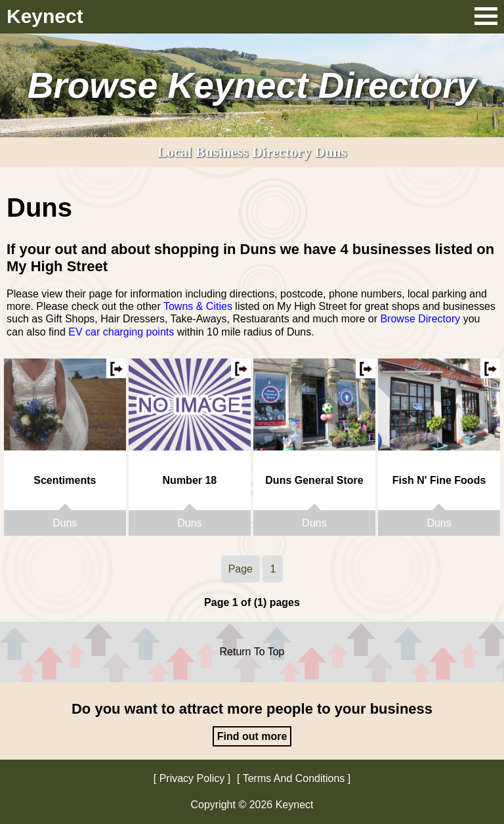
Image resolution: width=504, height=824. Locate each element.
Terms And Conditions (294, 778)
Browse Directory (420, 319)
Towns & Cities (198, 306)
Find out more (252, 736)
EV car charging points (121, 332)
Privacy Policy (192, 778)
